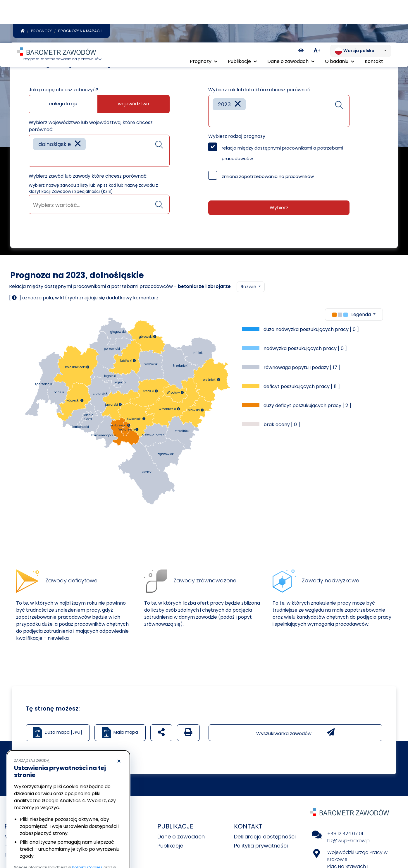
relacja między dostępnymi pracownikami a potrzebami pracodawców (282, 153)
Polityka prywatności (261, 846)
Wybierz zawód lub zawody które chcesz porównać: (88, 176)
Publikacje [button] (242, 20)
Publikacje (170, 846)
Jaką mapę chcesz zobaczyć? (63, 90)
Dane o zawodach (181, 837)
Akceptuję (97, 846)
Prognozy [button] (204, 20)
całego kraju (63, 104)
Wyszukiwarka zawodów (295, 733)
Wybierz (279, 208)
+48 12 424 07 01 (345, 834)
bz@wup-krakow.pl (349, 841)
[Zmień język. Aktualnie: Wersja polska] (361, 8)
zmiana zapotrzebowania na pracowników (268, 177)
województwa (134, 104)
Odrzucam (41, 846)
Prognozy (41, 31)
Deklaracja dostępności (265, 837)
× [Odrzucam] (119, 719)
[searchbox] (35, 158)
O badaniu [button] (340, 20)
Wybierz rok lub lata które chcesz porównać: (260, 90)
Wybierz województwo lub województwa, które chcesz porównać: (91, 126)
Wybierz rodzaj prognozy (237, 137)
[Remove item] (78, 144)
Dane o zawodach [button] (291, 20)
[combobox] (99, 151)
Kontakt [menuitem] (374, 20)
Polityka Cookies (87, 825)
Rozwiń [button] (249, 287)
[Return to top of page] (401, 843)
